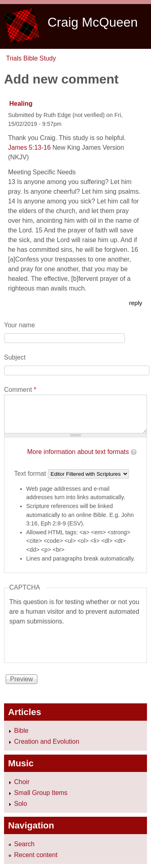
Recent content (36, 855)
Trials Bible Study (31, 58)
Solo (21, 804)
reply (135, 303)
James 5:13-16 (29, 147)
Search (24, 844)
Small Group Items (41, 793)
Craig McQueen (93, 22)
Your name (20, 325)
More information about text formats (78, 452)
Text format (31, 474)
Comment (20, 390)
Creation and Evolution (47, 741)
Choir (22, 782)
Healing (21, 104)
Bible (21, 731)
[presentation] (70, 642)
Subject (15, 357)
